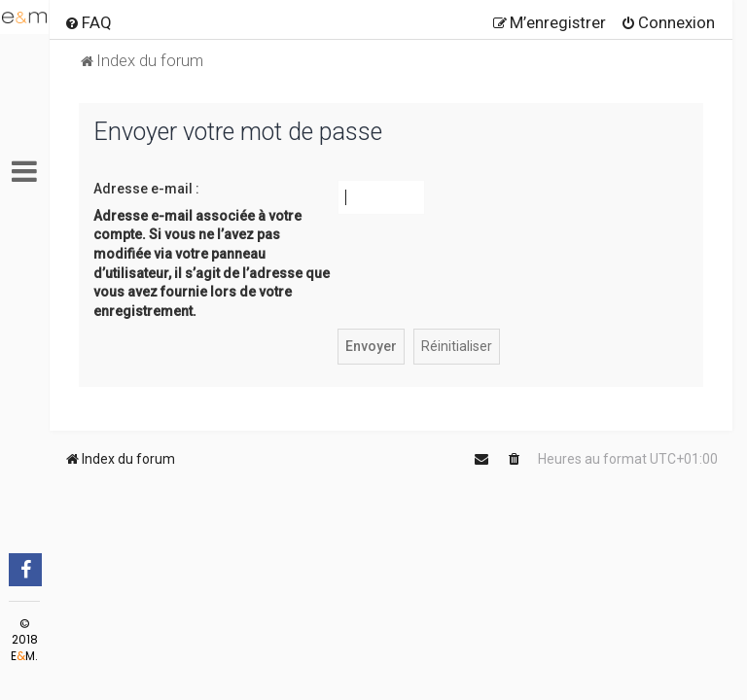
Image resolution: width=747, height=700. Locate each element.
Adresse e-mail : (146, 189)
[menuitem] (88, 22)
